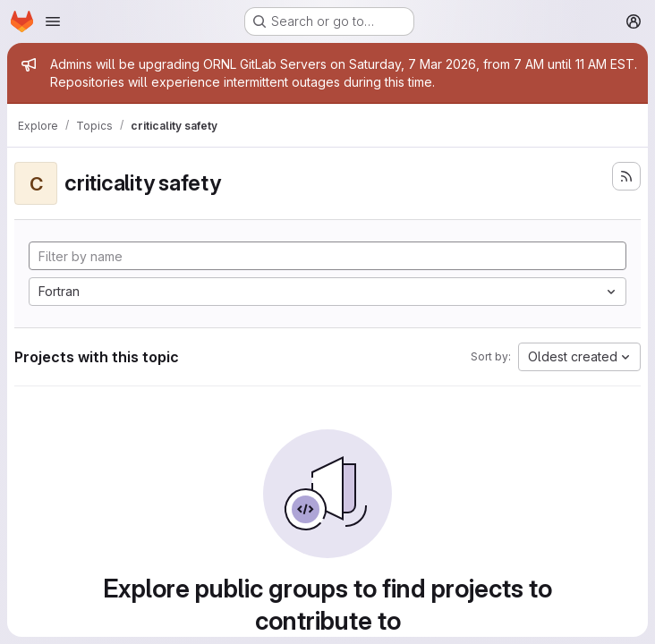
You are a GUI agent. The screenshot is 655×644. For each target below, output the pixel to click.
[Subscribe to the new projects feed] (626, 176)
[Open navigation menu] (53, 21)
